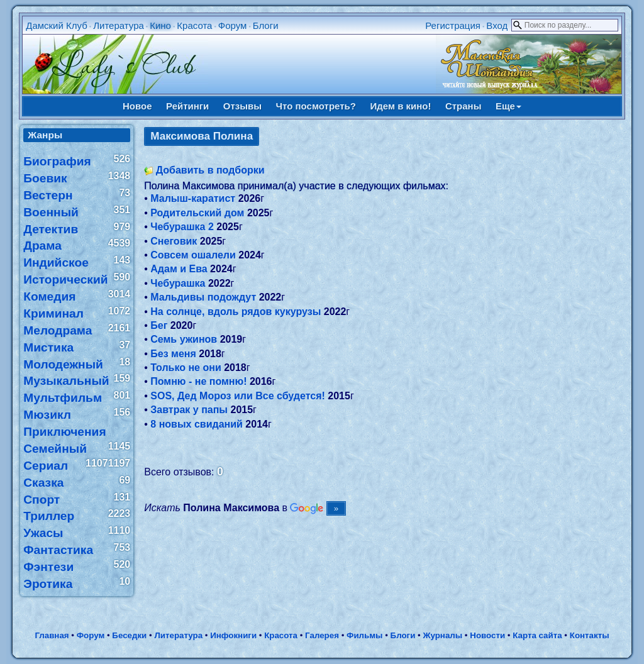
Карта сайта (537, 635)
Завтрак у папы (189, 410)
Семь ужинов (184, 339)
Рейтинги (187, 106)
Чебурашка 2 (182, 227)
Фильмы (364, 635)
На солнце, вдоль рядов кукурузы (236, 312)
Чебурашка (178, 283)
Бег (159, 325)
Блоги (266, 25)
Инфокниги (233, 635)
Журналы (442, 635)
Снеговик (174, 241)
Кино (160, 25)
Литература (119, 25)
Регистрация (453, 25)
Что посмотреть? (316, 106)
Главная (52, 635)
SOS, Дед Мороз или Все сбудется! (238, 396)
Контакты (590, 635)
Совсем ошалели (193, 255)
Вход (497, 25)
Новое (137, 106)
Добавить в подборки (210, 170)
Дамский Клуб (57, 25)
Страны (464, 106)
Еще (508, 106)
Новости (487, 635)
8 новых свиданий (197, 424)
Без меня (173, 354)
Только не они (186, 368)
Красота (194, 25)
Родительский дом (197, 213)
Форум (233, 25)
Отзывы (242, 106)
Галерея (322, 635)
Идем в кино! (400, 106)
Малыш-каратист (193, 198)
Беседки (129, 635)
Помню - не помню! (198, 381)
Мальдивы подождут (203, 297)
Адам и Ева (179, 269)
